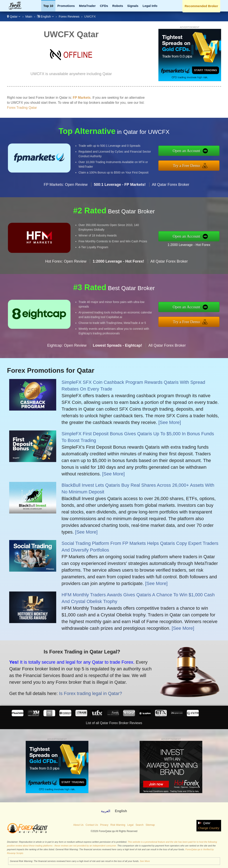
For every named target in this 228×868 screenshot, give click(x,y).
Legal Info (150, 6)
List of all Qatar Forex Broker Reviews (114, 723)
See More (145, 861)
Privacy (104, 825)
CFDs (104, 6)
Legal (130, 825)
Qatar (14, 16)
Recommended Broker (201, 6)
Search (140, 825)
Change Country (209, 828)
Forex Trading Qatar (22, 108)
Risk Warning (118, 825)
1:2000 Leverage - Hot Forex (209, 241)
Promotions (66, 6)
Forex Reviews (69, 16)
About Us (78, 825)
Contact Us (92, 825)
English (45, 16)
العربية (106, 811)
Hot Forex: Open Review (66, 282)
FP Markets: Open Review (66, 205)
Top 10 (48, 6)
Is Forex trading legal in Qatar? (67, 686)
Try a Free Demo (208, 163)
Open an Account (208, 154)
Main (29, 16)
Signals (133, 6)
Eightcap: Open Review (67, 366)
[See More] (170, 422)
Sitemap (150, 825)
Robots (118, 6)
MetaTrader (87, 6)
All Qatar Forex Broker (171, 205)
